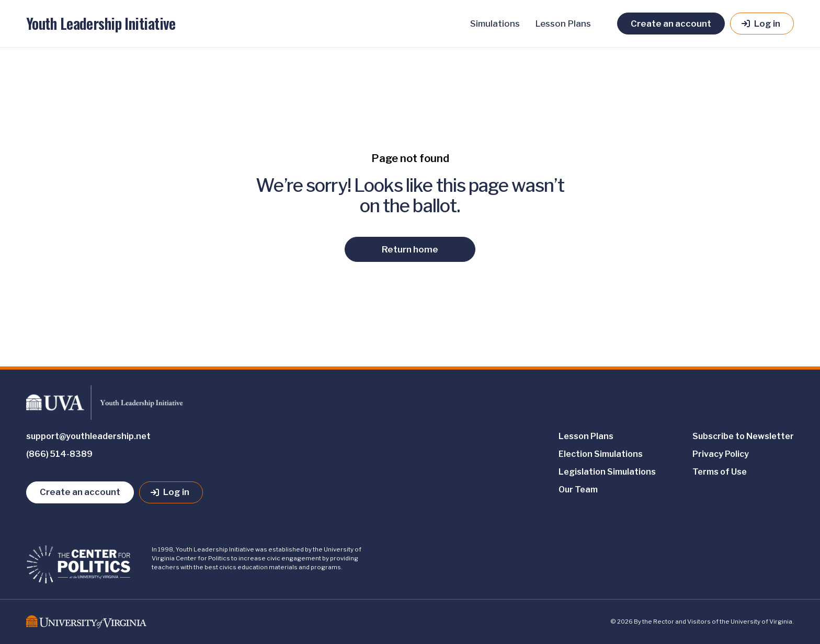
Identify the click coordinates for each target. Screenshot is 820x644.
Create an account (671, 24)
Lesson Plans (563, 24)
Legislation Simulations (607, 472)
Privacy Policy (721, 454)
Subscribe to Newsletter (743, 436)
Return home (410, 249)
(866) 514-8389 (59, 454)
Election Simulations (601, 454)
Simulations (495, 24)
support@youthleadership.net (88, 436)
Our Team (578, 490)
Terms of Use (720, 472)
